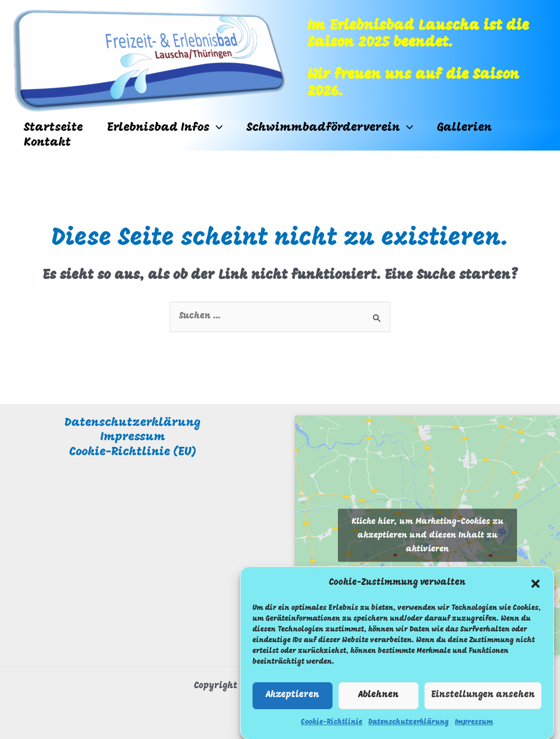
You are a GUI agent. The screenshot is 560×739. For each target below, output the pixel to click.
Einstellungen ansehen (483, 701)
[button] (536, 589)
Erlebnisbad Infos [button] (165, 128)
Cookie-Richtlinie (332, 728)
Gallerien (464, 128)
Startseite (53, 128)
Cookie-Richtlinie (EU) (133, 452)
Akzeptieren (293, 701)
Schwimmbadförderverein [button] (330, 128)
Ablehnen (379, 701)
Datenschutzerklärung (409, 728)
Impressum (474, 728)
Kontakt (47, 143)
